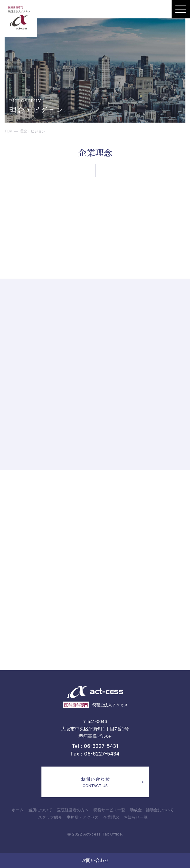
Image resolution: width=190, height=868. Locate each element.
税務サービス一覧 (109, 810)
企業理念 (111, 817)
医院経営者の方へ (73, 810)
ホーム (18, 810)
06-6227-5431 (101, 746)
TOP (8, 131)
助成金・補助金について (152, 810)
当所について (40, 810)
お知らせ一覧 (136, 817)
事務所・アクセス (83, 817)
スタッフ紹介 (50, 817)
